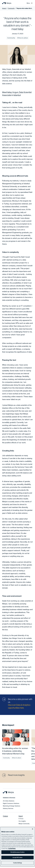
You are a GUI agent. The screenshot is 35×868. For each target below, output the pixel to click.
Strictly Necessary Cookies (17, 852)
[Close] (33, 829)
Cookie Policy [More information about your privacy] (12, 848)
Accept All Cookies (17, 857)
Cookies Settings (17, 863)
